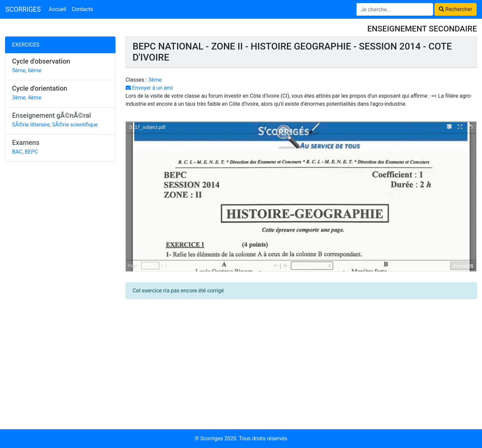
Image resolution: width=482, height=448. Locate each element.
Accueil (58, 9)
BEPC (31, 152)
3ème (19, 98)
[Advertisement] (60, 270)
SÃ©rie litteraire (31, 125)
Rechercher (456, 9)
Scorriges (212, 438)
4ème (34, 98)
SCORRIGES (23, 9)
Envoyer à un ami (149, 88)
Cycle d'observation (41, 61)
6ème (34, 70)
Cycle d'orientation (40, 88)
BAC (17, 152)
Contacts (82, 9)
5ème (19, 70)
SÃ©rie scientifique (75, 125)
